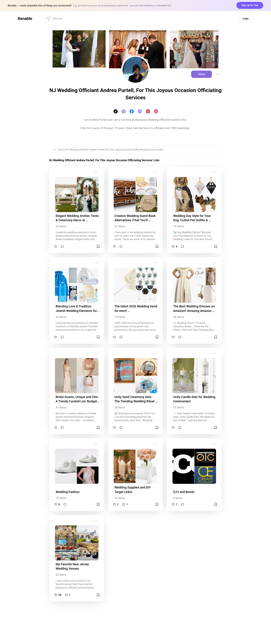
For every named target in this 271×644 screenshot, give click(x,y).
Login (246, 19)
